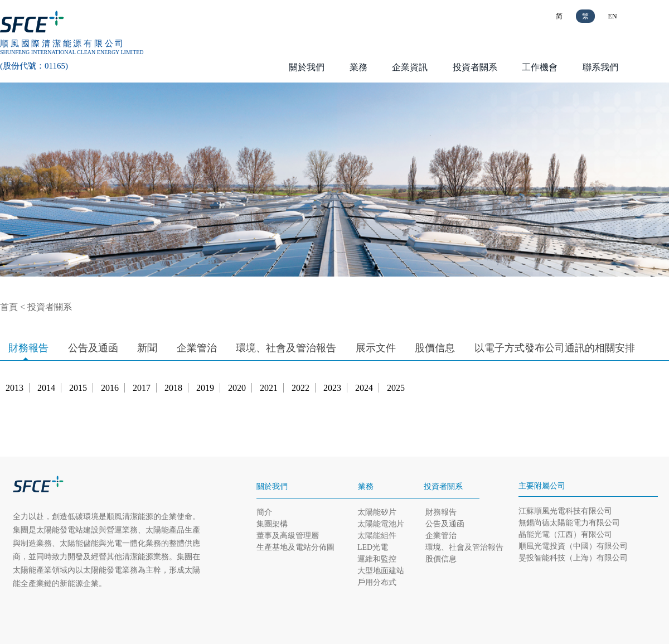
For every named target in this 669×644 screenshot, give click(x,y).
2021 (269, 388)
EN (613, 16)
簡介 (264, 512)
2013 (14, 388)
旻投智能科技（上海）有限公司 (573, 558)
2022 (300, 388)
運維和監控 (377, 559)
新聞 (147, 348)
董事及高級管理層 (288, 536)
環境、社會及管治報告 (286, 348)
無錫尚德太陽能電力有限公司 (569, 523)
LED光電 (373, 547)
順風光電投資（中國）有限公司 (573, 546)
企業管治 (197, 348)
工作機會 (540, 67)
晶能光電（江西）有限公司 (565, 534)
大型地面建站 (381, 571)
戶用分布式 (377, 582)
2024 (364, 388)
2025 (396, 388)
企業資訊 (410, 67)
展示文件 (376, 348)
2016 (110, 388)
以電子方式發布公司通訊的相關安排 (555, 348)
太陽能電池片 (381, 524)
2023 (332, 388)
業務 (358, 67)
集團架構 (272, 524)
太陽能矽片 (377, 512)
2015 (78, 388)
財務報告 (28, 348)
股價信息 (435, 348)
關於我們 (307, 67)
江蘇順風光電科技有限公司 (565, 511)
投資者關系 (475, 67)
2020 (237, 388)
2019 (205, 388)
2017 (142, 388)
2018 (173, 388)
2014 (46, 388)
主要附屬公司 (542, 486)
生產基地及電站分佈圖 (295, 547)
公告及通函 (93, 348)
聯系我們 (600, 67)
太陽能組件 (377, 536)
